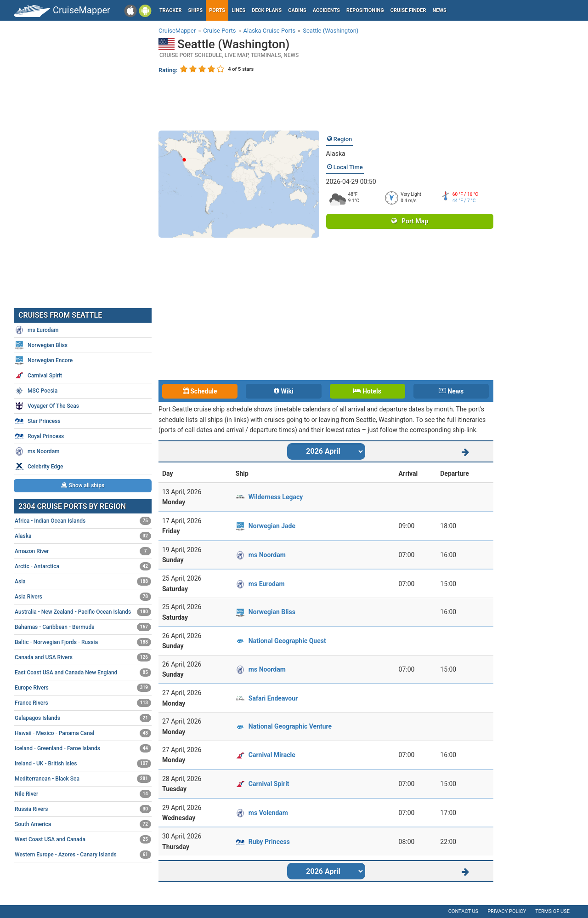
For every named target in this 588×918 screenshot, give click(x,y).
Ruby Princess (269, 842)
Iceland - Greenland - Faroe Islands (83, 748)
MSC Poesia (36, 391)
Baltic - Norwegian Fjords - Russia (83, 642)
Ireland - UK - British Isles (83, 764)
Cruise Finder (408, 10)
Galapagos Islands (83, 718)
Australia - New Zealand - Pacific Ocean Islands (83, 612)
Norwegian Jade (272, 526)
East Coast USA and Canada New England (83, 673)
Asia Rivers (83, 597)
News (440, 10)
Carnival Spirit (269, 784)
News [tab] (451, 391)
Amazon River (83, 551)
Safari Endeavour (273, 698)
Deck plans (267, 10)
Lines (238, 10)
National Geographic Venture (290, 726)
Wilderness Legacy (276, 497)
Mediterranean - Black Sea (83, 779)
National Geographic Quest (287, 641)
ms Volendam (268, 813)
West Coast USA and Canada (83, 839)
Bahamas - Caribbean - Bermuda (83, 627)
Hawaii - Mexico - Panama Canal (83, 733)
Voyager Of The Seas (47, 406)
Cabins (297, 10)
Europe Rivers (83, 688)
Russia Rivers (83, 809)
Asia (83, 582)
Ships (196, 10)
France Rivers (83, 703)
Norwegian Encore (44, 360)
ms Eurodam (267, 584)
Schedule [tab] (200, 391)
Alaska (336, 154)
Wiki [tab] (284, 391)
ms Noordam (267, 555)
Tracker (171, 10)
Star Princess (38, 421)
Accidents (326, 10)
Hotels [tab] (367, 391)
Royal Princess (39, 436)
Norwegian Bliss (272, 612)
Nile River (83, 794)
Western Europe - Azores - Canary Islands (83, 855)
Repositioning (365, 10)
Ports (217, 10)
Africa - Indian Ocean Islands (83, 521)
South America (83, 824)
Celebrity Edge (39, 467)
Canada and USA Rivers (83, 657)
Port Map (410, 221)
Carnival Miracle (272, 755)
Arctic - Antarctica (83, 566)
